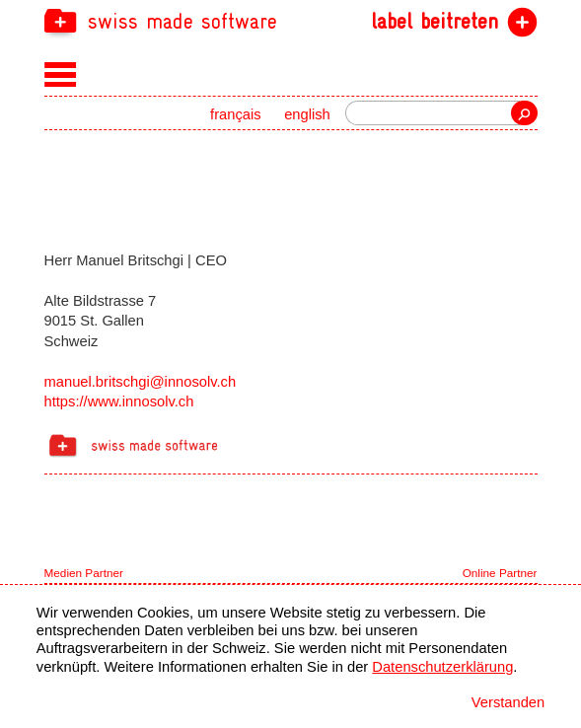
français (236, 114)
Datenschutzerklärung (442, 667)
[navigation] (291, 20)
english (307, 114)
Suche (524, 113)
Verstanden (508, 702)
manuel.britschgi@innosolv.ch (141, 382)
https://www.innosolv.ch (119, 401)
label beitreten (435, 22)
